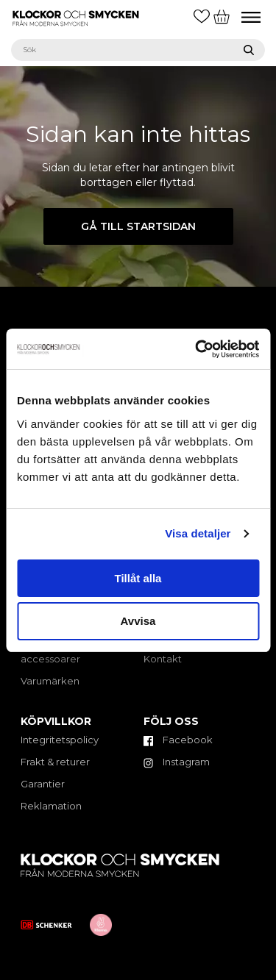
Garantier (43, 784)
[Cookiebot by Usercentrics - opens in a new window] (197, 349)
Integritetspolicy (60, 740)
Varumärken (50, 681)
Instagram (177, 762)
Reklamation (51, 806)
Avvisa (138, 621)
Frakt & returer (55, 762)
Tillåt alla (138, 578)
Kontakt (163, 659)
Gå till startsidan (138, 226)
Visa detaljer (198, 533)
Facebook (178, 740)
